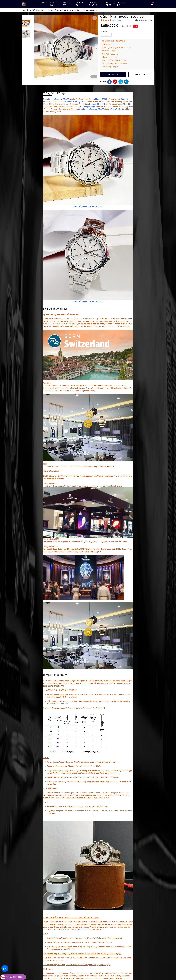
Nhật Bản (127, 104)
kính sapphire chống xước (74, 102)
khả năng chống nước (89, 107)
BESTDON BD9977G (95, 207)
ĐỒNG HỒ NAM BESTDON (84, 302)
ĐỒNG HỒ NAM (79, 207)
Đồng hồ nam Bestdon (53, 99)
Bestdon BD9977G (97, 104)
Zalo (5, 968)
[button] (26, 24)
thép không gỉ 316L (99, 99)
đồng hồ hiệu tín (117, 109)
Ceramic (125, 99)
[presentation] (36, 47)
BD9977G (67, 99)
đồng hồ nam (84, 109)
